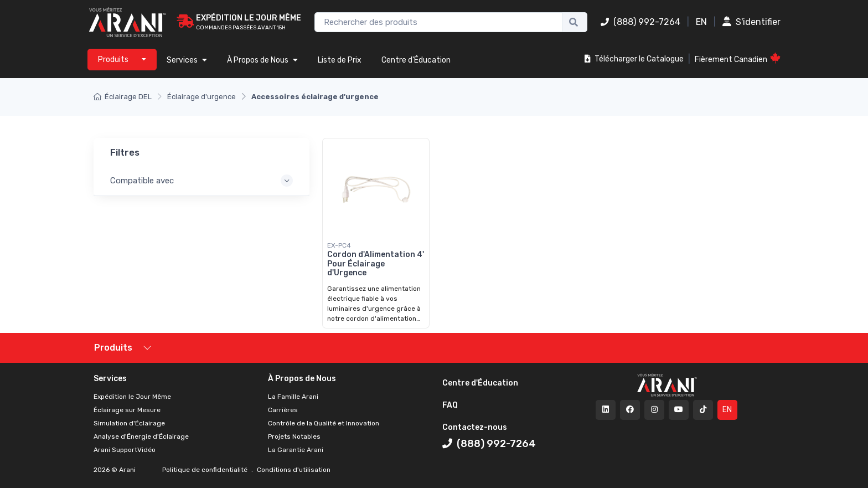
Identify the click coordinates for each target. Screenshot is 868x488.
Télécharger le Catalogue (634, 59)
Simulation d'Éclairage (129, 423)
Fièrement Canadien (738, 58)
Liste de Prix (340, 60)
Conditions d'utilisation (293, 470)
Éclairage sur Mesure (127, 410)
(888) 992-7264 (640, 22)
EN (701, 22)
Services (187, 60)
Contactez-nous (475, 427)
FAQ (450, 405)
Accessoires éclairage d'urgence (315, 97)
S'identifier (751, 22)
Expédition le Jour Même (132, 397)
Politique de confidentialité (206, 470)
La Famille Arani (293, 397)
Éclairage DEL (123, 97)
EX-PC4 (339, 245)
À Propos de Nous (262, 60)
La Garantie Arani (296, 450)
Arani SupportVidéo (125, 450)
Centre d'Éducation (416, 60)
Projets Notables (294, 436)
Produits (113, 348)
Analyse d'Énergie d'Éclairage (141, 436)
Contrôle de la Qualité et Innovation (324, 423)
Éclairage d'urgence (201, 97)
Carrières (283, 410)
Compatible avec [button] (142, 181)
